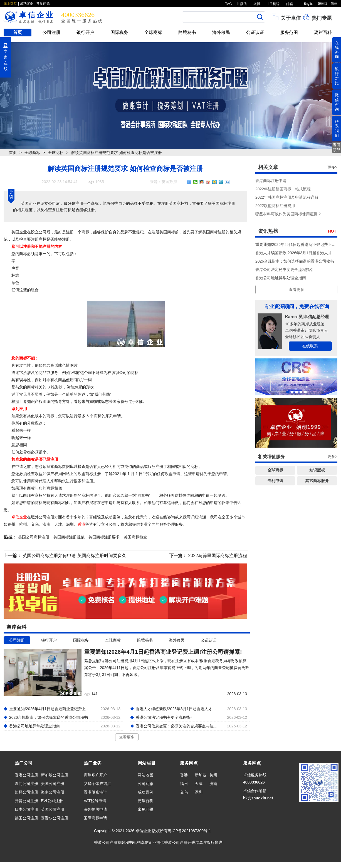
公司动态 (145, 784)
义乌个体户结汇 (97, 784)
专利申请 (275, 481)
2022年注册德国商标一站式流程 (283, 189)
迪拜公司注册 (26, 792)
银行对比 (337, 76)
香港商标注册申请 (271, 181)
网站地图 (145, 775)
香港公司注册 (26, 775)
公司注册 (51, 32)
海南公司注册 (53, 792)
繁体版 (323, 4)
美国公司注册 (53, 784)
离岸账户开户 (95, 775)
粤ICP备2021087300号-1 (189, 831)
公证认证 (255, 32)
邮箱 (288, 4)
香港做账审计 (95, 792)
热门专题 (317, 17)
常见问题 (43, 4)
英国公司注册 (53, 809)
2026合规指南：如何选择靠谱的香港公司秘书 (295, 261)
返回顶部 (337, 147)
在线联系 (310, 346)
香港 (81, 524)
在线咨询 (337, 50)
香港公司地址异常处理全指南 (281, 278)
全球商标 (153, 32)
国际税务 (119, 32)
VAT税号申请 (95, 801)
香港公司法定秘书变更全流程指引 (285, 270)
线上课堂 (10, 4)
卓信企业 (19, 517)
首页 (18, 32)
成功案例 (27, 4)
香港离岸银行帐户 (207, 842)
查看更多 (127, 737)
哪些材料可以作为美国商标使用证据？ (288, 214)
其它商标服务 (317, 481)
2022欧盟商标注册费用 (275, 206)
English (309, 4)
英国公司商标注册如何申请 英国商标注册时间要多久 (74, 556)
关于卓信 (286, 17)
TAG (227, 4)
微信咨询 (337, 102)
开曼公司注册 (26, 801)
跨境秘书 (187, 32)
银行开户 (85, 32)
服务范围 (289, 32)
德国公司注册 (26, 818)
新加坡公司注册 (55, 775)
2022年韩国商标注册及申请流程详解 (287, 197)
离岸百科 (323, 32)
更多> (332, 167)
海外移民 (221, 32)
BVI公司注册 (52, 801)
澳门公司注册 (26, 784)
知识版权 (317, 470)
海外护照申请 (95, 809)
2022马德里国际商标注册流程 (218, 556)
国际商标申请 (95, 818)
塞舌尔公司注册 (55, 818)
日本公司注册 (26, 809)
